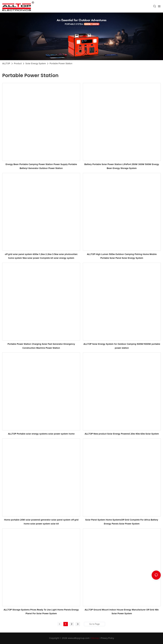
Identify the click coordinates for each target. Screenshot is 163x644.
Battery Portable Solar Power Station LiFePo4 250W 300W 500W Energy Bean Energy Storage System (122, 166)
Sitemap (95, 638)
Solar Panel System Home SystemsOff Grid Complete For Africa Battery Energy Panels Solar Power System (122, 522)
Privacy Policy (107, 638)
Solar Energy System (36, 64)
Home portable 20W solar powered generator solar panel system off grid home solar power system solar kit (41, 522)
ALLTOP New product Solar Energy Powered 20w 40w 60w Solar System (122, 434)
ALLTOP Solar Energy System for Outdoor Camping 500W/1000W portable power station (122, 346)
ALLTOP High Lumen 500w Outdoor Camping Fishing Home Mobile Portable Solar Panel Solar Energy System (122, 256)
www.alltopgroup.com (79, 638)
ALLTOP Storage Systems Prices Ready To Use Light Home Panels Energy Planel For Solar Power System (41, 612)
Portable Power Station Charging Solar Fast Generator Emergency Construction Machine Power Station (41, 346)
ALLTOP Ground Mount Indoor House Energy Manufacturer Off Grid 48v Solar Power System (122, 612)
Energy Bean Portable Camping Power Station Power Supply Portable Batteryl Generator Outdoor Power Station (41, 166)
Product (18, 64)
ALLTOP (6, 64)
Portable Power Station (61, 64)
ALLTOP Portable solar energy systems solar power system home (41, 434)
